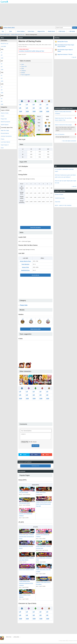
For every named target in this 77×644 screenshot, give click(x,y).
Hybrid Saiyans (5, 125)
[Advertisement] (39, 14)
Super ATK (24, 66)
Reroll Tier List (4, 44)
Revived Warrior (5, 133)
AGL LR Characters (60, 134)
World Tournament (5, 122)
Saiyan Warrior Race (25, 261)
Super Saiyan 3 (5, 145)
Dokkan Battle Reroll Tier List (18, 35)
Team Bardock (25, 264)
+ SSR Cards (62, 31)
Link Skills (3, 46)
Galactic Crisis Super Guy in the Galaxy (44, 582)
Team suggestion (26, 75)
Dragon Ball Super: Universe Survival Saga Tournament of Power (27, 536)
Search (75, 28)
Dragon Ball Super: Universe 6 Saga (44, 558)
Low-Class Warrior (6, 142)
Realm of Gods (5, 113)
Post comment (35, 447)
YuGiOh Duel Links (60, 198)
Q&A (11, 31)
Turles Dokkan (21, 31)
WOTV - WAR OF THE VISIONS (63, 205)
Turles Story (31, 31)
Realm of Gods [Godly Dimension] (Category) (63, 113)
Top (3, 31)
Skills (23, 68)
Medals (23, 73)
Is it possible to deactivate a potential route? (64, 170)
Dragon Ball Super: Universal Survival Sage (44, 546)
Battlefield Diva (25, 270)
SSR (21, 111)
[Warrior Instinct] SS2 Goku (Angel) (63, 125)
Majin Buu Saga (5, 130)
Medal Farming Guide (35, 329)
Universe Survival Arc (6, 136)
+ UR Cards (72, 31)
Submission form (35, 467)
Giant (2, 148)
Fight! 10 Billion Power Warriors (27, 595)
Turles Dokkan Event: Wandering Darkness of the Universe (27, 582)
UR (20, 108)
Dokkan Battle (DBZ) (9, 28)
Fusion (3, 116)
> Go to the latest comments (69, 141)
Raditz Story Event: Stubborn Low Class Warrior (27, 558)
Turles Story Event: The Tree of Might (44, 570)
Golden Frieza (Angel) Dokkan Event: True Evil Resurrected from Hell (44, 503)
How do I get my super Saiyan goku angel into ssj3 (65, 182)
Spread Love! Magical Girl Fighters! (27, 514)
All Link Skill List (35, 275)
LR (20, 105)
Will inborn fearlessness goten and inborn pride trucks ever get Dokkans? (65, 176)
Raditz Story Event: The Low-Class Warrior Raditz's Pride (63, 119)
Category (24, 71)
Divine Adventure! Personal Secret (27, 546)
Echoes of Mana (59, 194)
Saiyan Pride (25, 267)
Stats (23, 64)
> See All (74, 57)
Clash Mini (58, 202)
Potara (3, 139)
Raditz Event (51, 31)
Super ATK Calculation (35, 227)
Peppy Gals (24, 305)
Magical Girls (41, 31)
